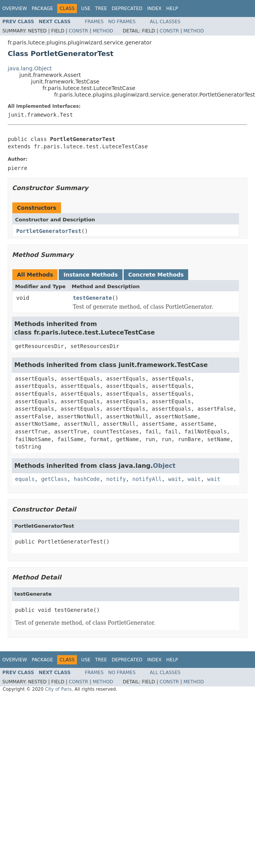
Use (86, 8)
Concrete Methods (156, 275)
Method (103, 31)
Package (42, 8)
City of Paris (58, 689)
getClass (54, 479)
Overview (15, 8)
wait (175, 479)
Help (172, 8)
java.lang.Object (30, 68)
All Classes (165, 22)
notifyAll (147, 479)
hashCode (87, 479)
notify (116, 479)
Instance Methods (90, 275)
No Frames (122, 22)
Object (164, 466)
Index (155, 8)
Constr (78, 31)
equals (25, 479)
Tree (101, 8)
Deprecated (127, 8)
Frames (94, 22)
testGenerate (93, 298)
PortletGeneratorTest (49, 231)
